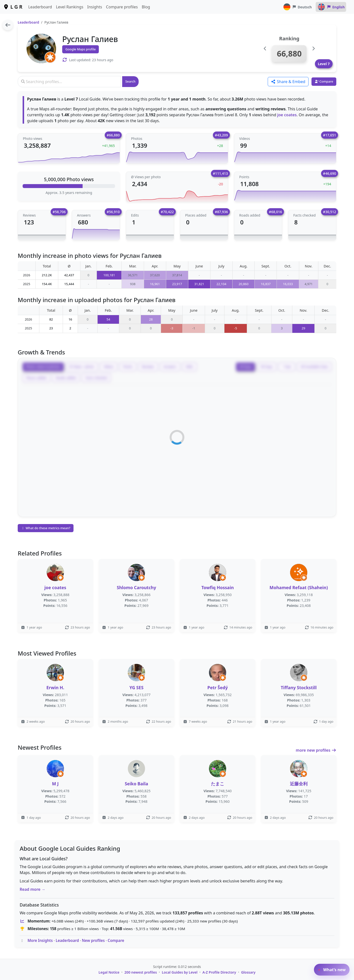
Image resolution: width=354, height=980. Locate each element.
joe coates (287, 115)
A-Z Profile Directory (219, 972)
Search (130, 81)
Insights (95, 7)
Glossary (248, 972)
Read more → (33, 889)
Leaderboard (40, 7)
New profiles (93, 940)
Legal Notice (109, 972)
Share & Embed (288, 82)
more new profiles (316, 750)
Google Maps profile (81, 49)
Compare (116, 940)
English (331, 7)
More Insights (40, 940)
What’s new (332, 970)
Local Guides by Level (180, 972)
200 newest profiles (141, 972)
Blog (146, 7)
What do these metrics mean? (46, 528)
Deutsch (297, 7)
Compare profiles (122, 7)
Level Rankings (69, 7)
